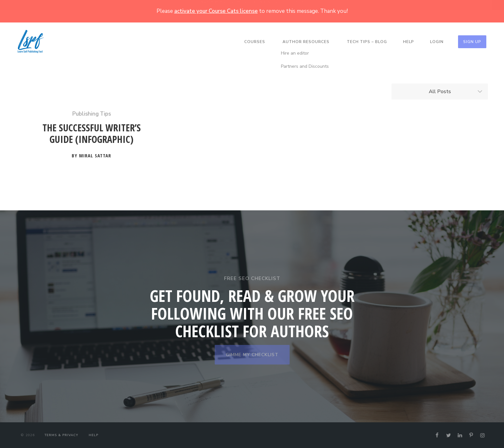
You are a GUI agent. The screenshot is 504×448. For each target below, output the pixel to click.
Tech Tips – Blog (367, 42)
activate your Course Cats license (216, 11)
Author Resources (306, 42)
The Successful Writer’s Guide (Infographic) (92, 134)
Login (437, 42)
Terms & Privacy (61, 435)
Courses (255, 42)
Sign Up (472, 42)
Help (409, 42)
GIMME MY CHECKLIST (252, 355)
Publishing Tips (92, 114)
